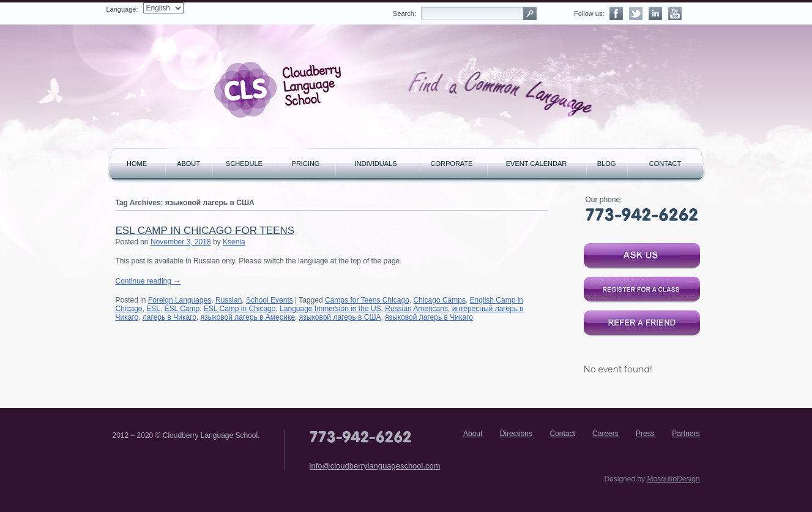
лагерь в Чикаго (169, 317)
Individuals (375, 164)
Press (645, 434)
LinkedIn (655, 13)
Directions (516, 434)
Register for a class (642, 290)
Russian (229, 300)
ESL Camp (182, 309)
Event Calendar (536, 164)
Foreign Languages (180, 300)
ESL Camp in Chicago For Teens (205, 231)
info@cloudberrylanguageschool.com (375, 466)
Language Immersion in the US (330, 309)
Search (530, 13)
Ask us (642, 256)
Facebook (616, 13)
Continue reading (148, 281)
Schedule (244, 164)
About (188, 164)
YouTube (675, 13)
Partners (686, 434)
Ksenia (234, 242)
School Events (270, 300)
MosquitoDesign (673, 479)
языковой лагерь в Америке (248, 317)
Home (137, 164)
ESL (153, 309)
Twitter (636, 13)
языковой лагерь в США (340, 317)
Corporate (452, 164)
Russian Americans (416, 309)
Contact (665, 164)
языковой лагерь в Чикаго (429, 317)
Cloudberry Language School (278, 90)
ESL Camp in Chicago (240, 309)
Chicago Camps (440, 300)
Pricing (306, 164)
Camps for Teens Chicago (367, 300)
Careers (605, 434)
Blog (607, 164)
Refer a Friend (642, 323)
